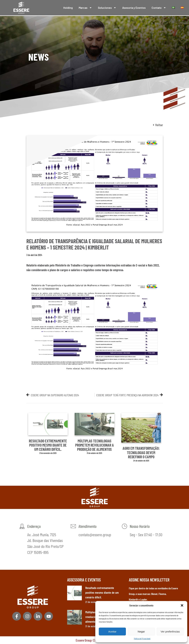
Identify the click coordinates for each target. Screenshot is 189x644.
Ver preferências (170, 632)
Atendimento (88, 526)
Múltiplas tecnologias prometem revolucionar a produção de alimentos (94, 445)
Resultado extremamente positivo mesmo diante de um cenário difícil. (48, 445)
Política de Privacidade (142, 638)
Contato (159, 8)
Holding (68, 8)
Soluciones (107, 8)
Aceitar (112, 632)
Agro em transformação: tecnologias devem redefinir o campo (141, 452)
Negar (141, 632)
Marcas (85, 8)
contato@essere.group (95, 535)
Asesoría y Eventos (134, 8)
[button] (182, 605)
